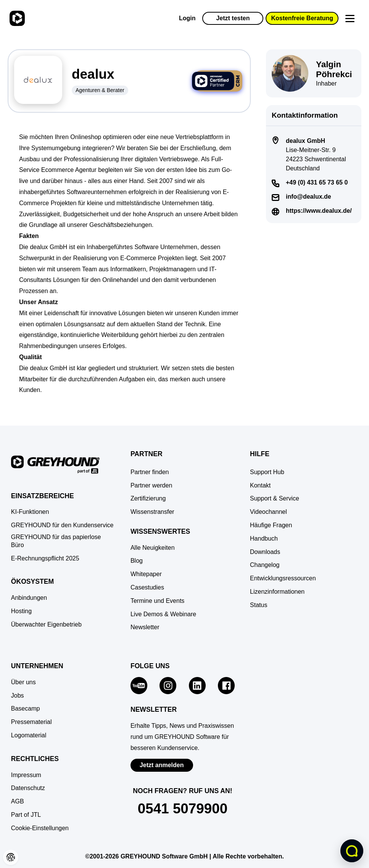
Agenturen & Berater (100, 90)
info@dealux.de (309, 197)
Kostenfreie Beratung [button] (302, 18)
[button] (40, 828)
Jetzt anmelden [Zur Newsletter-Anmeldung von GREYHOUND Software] (162, 765)
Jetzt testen (233, 18)
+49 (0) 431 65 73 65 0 (317, 182)
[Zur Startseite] (16, 18)
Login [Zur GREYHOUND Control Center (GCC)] (187, 18)
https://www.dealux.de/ (319, 211)
